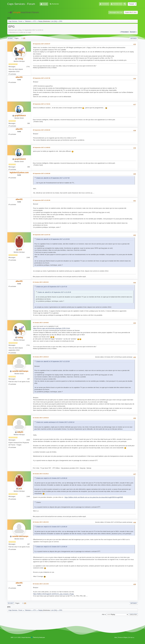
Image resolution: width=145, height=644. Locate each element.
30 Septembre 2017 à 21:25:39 (42, 200)
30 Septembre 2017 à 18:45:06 (42, 173)
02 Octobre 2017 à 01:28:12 (41, 474)
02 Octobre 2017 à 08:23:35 (41, 522)
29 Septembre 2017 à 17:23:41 (42, 104)
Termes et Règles (123, 637)
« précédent (124, 32)
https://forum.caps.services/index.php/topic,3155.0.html (51, 328)
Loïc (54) (54, 21)
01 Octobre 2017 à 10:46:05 (41, 323)
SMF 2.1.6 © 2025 (16, 637)
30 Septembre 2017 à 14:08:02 (42, 147)
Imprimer (134, 38)
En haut (11, 603)
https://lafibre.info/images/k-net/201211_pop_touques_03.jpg (53, 594)
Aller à (104, 614)
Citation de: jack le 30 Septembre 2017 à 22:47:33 (52, 287)
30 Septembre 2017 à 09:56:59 (42, 130)
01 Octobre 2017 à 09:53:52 (41, 282)
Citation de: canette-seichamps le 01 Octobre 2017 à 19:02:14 (55, 422)
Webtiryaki (42, 637)
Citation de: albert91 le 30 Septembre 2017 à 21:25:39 (53, 239)
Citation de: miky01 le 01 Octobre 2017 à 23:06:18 (52, 478)
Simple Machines (26, 637)
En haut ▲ (131, 637)
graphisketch (20, 116)
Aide (116, 637)
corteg (20, 59)
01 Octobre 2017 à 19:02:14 (41, 357)
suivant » (133, 32)
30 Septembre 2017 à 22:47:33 (42, 235)
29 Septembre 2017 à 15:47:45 (42, 78)
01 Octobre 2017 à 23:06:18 (41, 418)
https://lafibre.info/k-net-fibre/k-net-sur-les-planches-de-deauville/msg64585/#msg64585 (94, 497)
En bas (10, 38)
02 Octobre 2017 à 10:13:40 (41, 584)
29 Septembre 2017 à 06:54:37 (42, 44)
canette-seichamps (20, 371)
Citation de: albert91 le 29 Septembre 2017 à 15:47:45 (53, 178)
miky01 (20, 432)
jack (20, 250)
